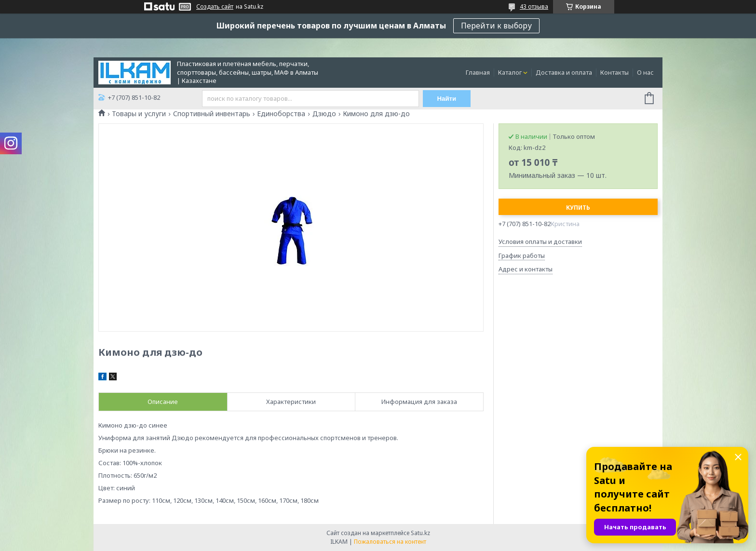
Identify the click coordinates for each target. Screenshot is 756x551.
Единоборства (281, 114)
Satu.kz (420, 533)
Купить (578, 208)
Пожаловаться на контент (390, 542)
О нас (645, 72)
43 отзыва (534, 7)
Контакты (614, 72)
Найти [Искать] (447, 99)
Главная (478, 72)
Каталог (510, 72)
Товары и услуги (139, 114)
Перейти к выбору (496, 26)
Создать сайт (215, 7)
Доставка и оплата (564, 72)
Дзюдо (324, 114)
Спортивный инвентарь (212, 114)
